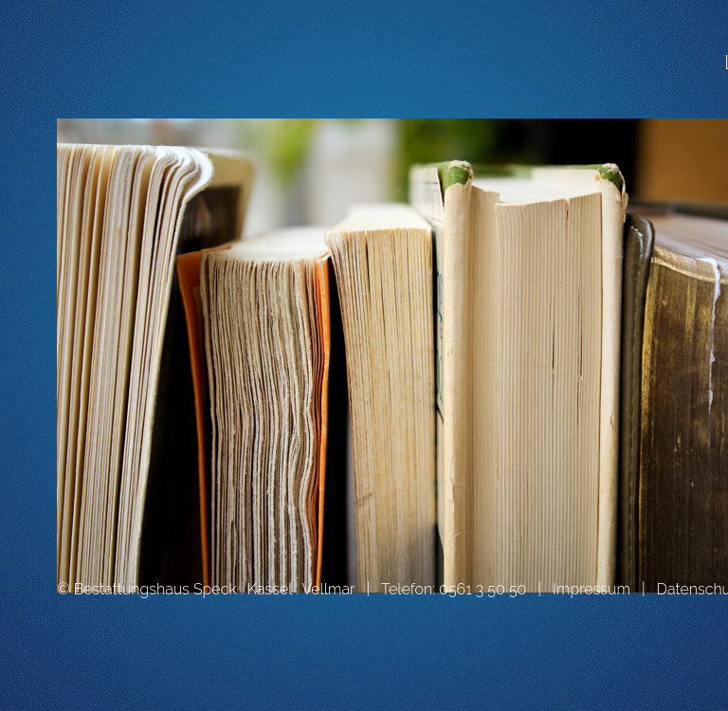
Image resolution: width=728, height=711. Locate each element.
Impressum (591, 589)
